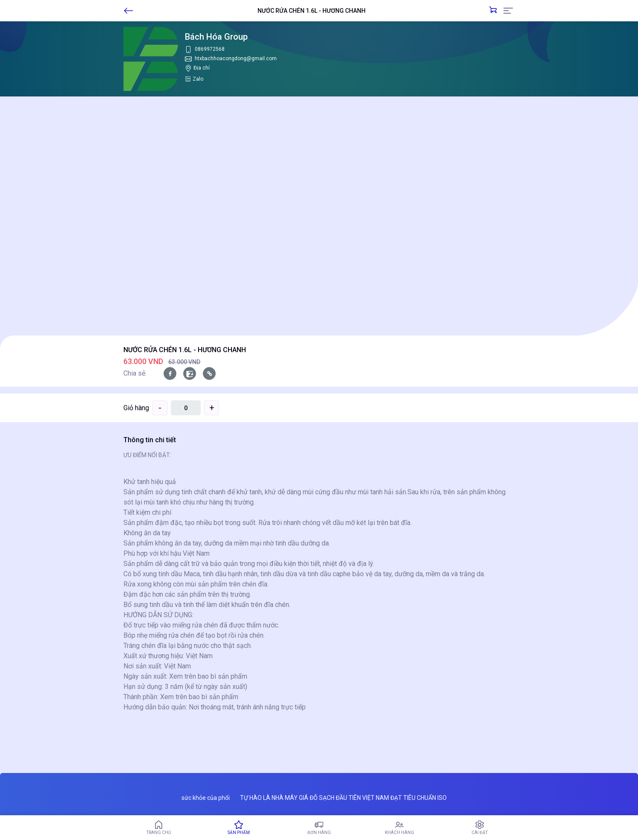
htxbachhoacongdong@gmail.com (236, 58)
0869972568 (210, 49)
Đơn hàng (319, 828)
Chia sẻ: (135, 373)
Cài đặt (480, 828)
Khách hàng (399, 828)
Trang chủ (158, 828)
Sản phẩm (239, 828)
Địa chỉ (202, 68)
